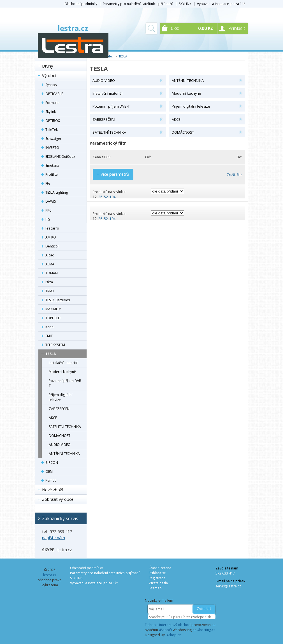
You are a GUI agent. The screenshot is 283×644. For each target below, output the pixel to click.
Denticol (52, 246)
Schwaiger (53, 139)
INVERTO (52, 148)
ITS (48, 219)
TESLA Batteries (58, 300)
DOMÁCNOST (60, 436)
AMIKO (51, 237)
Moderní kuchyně (62, 372)
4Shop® (165, 630)
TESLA (51, 354)
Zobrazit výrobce (58, 499)
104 (112, 197)
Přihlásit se (157, 573)
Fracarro (52, 228)
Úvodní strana (160, 568)
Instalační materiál (63, 363)
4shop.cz (174, 635)
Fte (48, 183)
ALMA (50, 264)
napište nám (54, 538)
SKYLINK (185, 4)
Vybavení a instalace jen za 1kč (221, 4)
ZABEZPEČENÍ (60, 409)
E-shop (150, 625)
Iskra (49, 282)
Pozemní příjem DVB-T (66, 383)
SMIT (49, 336)
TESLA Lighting (57, 192)
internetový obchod (175, 625)
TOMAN (52, 273)
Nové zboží (52, 490)
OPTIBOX (53, 121)
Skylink (51, 112)
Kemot (51, 480)
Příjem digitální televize (61, 397)
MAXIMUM (53, 309)
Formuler (53, 103)
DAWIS (51, 201)
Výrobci (49, 76)
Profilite (52, 174)
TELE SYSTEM (55, 345)
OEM (49, 472)
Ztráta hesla (158, 583)
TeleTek (52, 130)
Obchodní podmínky (81, 4)
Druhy (47, 66)
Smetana (52, 165)
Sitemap (155, 588)
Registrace (157, 578)
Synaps (51, 85)
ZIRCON (52, 463)
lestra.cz (73, 28)
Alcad (50, 255)
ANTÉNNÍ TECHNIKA (64, 454)
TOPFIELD (53, 318)
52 (106, 197)
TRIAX (50, 291)
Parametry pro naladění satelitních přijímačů (138, 4)
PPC (48, 210)
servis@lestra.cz (228, 586)
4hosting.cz (206, 630)
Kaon (49, 327)
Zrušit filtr (234, 175)
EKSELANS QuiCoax (60, 157)
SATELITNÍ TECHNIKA (65, 427)
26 (100, 197)
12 (95, 197)
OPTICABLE (54, 94)
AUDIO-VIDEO (60, 445)
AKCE (53, 418)
